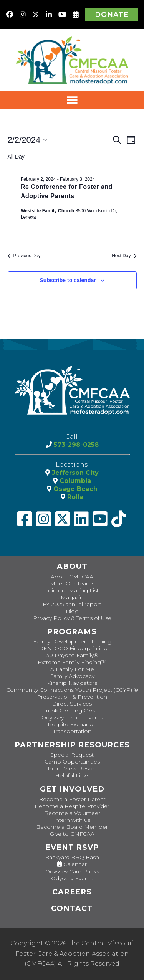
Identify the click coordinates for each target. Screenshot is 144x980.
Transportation (72, 731)
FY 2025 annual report (72, 604)
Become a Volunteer (72, 813)
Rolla (74, 497)
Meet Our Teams (72, 583)
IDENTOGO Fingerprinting (72, 648)
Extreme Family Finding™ (72, 662)
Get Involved (72, 789)
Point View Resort (72, 768)
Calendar (72, 864)
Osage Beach (74, 489)
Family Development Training (72, 641)
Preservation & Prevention (72, 697)
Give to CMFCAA (72, 834)
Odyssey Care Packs (72, 871)
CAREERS (72, 892)
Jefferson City (74, 473)
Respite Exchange (72, 724)
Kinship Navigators (72, 683)
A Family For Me (72, 669)
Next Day (124, 256)
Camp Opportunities (72, 762)
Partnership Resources (72, 745)
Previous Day (24, 256)
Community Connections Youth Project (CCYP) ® (72, 690)
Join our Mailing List (72, 590)
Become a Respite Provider (72, 806)
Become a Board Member (72, 827)
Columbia (74, 481)
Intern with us (72, 820)
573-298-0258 (75, 445)
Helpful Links (72, 775)
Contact (72, 908)
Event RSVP (72, 847)
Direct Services (72, 704)
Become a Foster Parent (72, 799)
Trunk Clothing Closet (72, 711)
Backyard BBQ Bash (72, 857)
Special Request (72, 755)
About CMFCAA (72, 577)
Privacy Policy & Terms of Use (72, 618)
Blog (72, 611)
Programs (72, 632)
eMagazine (72, 597)
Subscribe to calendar (68, 280)
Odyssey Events (72, 878)
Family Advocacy (72, 676)
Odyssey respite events (72, 717)
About (72, 566)
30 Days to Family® (72, 655)
